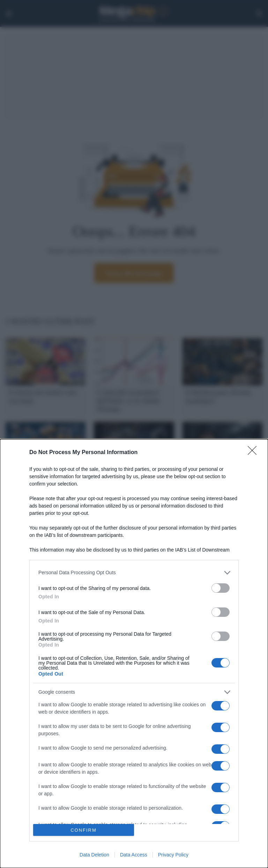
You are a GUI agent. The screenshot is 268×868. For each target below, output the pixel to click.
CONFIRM (84, 830)
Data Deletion (94, 855)
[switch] (221, 588)
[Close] (254, 453)
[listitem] (134, 573)
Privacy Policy (173, 855)
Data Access (134, 855)
